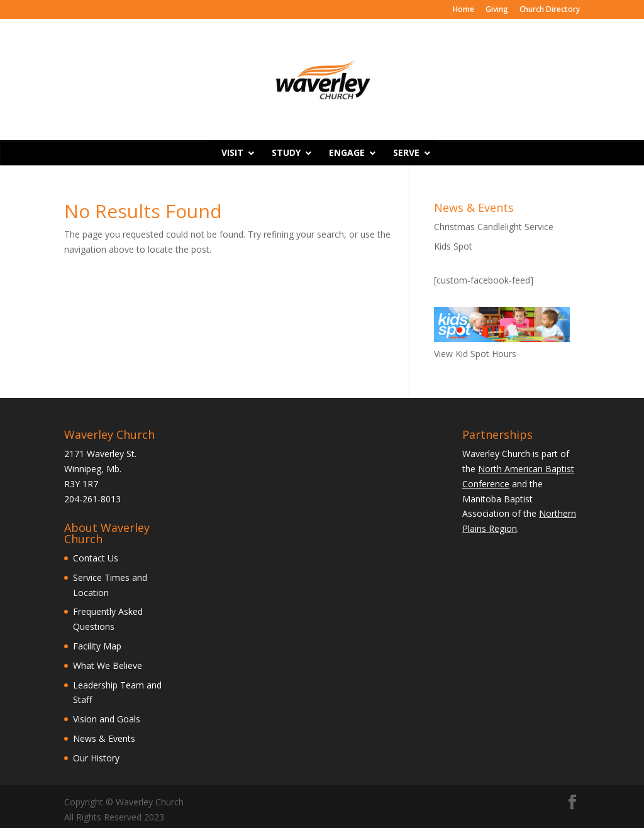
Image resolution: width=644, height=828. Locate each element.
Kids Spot (453, 246)
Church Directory (550, 10)
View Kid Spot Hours (475, 354)
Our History (96, 758)
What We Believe (108, 665)
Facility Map (97, 646)
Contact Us (96, 558)
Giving (497, 10)
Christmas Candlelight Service (494, 227)
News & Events (104, 738)
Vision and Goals (107, 719)
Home (464, 10)
